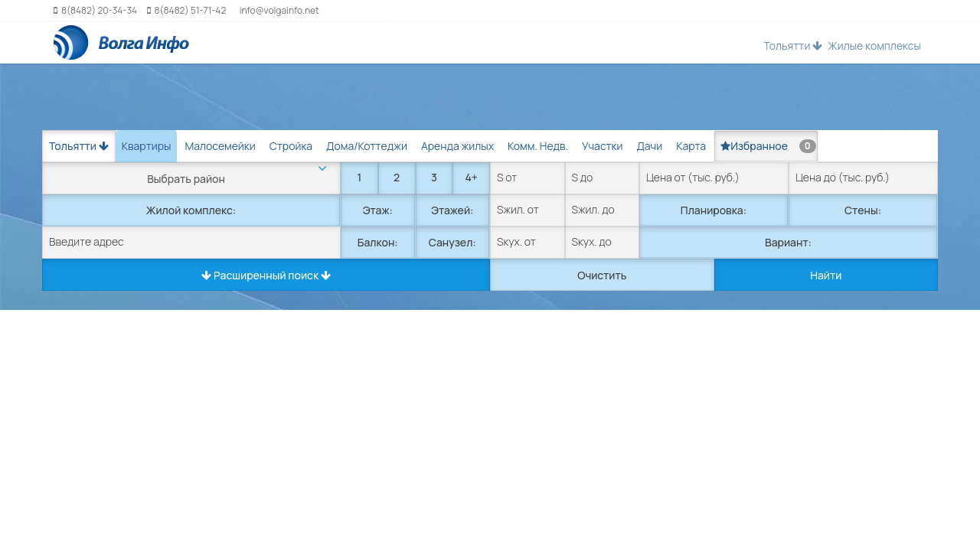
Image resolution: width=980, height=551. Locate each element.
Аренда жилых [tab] (457, 146)
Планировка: (714, 210)
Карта (691, 146)
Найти (826, 275)
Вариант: (788, 242)
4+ (471, 177)
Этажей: (452, 210)
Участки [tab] (602, 146)
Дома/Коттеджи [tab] (367, 146)
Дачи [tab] (649, 146)
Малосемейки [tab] (220, 146)
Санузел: (452, 242)
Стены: (863, 210)
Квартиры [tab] (147, 146)
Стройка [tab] (291, 146)
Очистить (602, 275)
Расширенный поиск (266, 275)
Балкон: (378, 242)
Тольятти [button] (793, 46)
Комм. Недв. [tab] (538, 146)
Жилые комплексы (874, 46)
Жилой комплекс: (191, 210)
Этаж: (378, 210)
